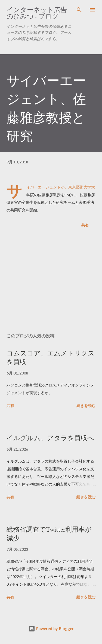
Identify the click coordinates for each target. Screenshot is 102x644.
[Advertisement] (51, 281)
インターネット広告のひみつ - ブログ (37, 13)
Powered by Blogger (51, 629)
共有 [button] (85, 225)
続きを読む (86, 405)
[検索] (79, 10)
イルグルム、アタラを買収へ (50, 438)
